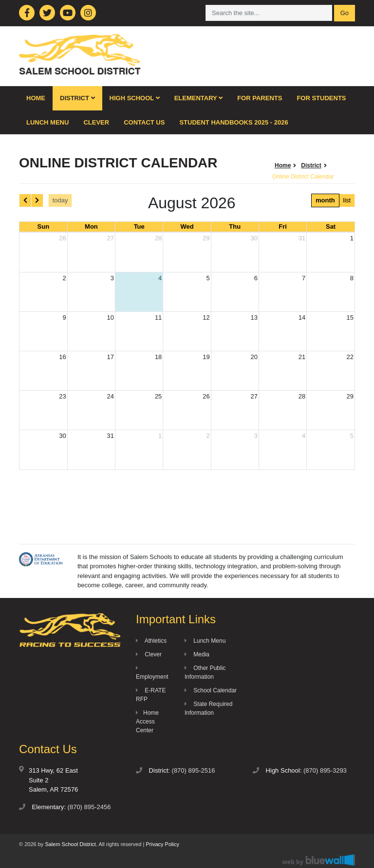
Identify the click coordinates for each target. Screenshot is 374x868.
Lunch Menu (47, 122)
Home (36, 98)
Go (345, 13)
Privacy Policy (162, 844)
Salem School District (70, 844)
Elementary (199, 98)
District (77, 98)
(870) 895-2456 (89, 807)
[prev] (25, 200)
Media (197, 654)
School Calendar (211, 690)
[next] (37, 200)
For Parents (260, 98)
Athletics (151, 641)
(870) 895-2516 (194, 770)
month (325, 200)
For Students (321, 98)
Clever (96, 122)
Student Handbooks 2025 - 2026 (234, 122)
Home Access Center (147, 722)
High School (135, 98)
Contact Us (144, 122)
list (347, 200)
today (60, 200)
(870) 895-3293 (325, 770)
